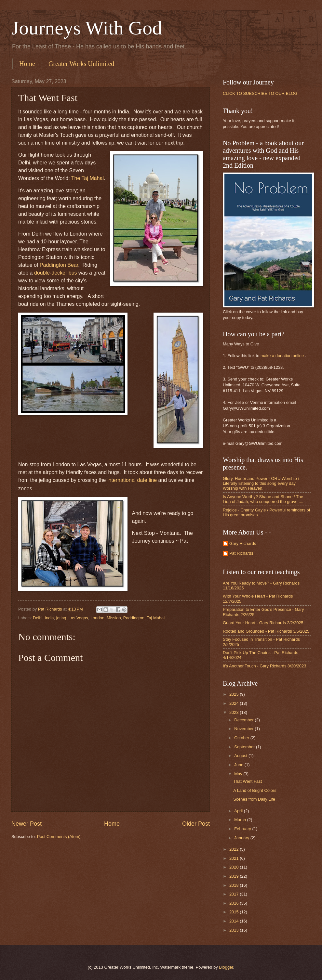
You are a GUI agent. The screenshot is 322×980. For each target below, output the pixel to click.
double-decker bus (56, 273)
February (243, 829)
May (239, 774)
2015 (235, 912)
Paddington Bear (59, 265)
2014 (235, 921)
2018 (235, 885)
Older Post (196, 824)
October (242, 738)
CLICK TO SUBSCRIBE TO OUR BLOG (260, 93)
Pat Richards (241, 553)
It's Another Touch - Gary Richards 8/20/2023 (264, 666)
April (239, 811)
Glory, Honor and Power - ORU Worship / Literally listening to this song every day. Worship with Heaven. (261, 484)
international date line (132, 480)
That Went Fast (248, 781)
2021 (235, 858)
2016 (235, 903)
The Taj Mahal (87, 178)
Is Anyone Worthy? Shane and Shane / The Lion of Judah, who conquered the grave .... (263, 499)
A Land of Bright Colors (255, 790)
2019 (235, 876)
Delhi (38, 618)
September (245, 747)
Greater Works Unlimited (81, 64)
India (49, 618)
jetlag (61, 618)
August (241, 756)
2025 (235, 694)
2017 (235, 894)
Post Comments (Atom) (59, 837)
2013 (235, 930)
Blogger (226, 967)
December (244, 720)
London (97, 618)
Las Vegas (78, 618)
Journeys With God (87, 28)
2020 (235, 867)
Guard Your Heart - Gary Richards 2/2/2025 (263, 623)
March (241, 820)
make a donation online (282, 356)
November (244, 729)
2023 (235, 712)
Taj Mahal (156, 618)
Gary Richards (243, 543)
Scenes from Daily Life (254, 799)
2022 (235, 849)
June (239, 765)
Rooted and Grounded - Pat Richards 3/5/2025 (266, 631)
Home (27, 64)
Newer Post (27, 824)
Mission (114, 618)
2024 (235, 703)
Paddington (134, 618)
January (242, 838)
